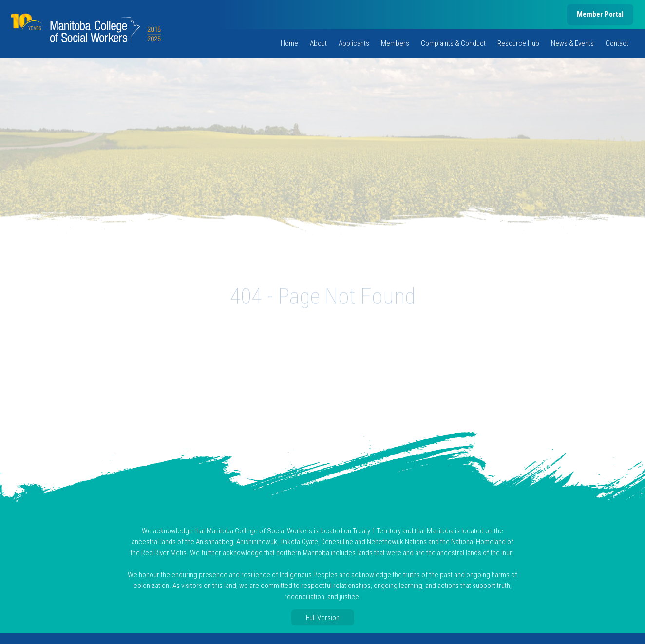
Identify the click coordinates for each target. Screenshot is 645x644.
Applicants (354, 43)
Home (289, 43)
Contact (617, 43)
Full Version (323, 618)
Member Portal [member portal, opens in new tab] (600, 14)
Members (395, 43)
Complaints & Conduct (453, 43)
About (318, 43)
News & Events (572, 43)
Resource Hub (518, 43)
